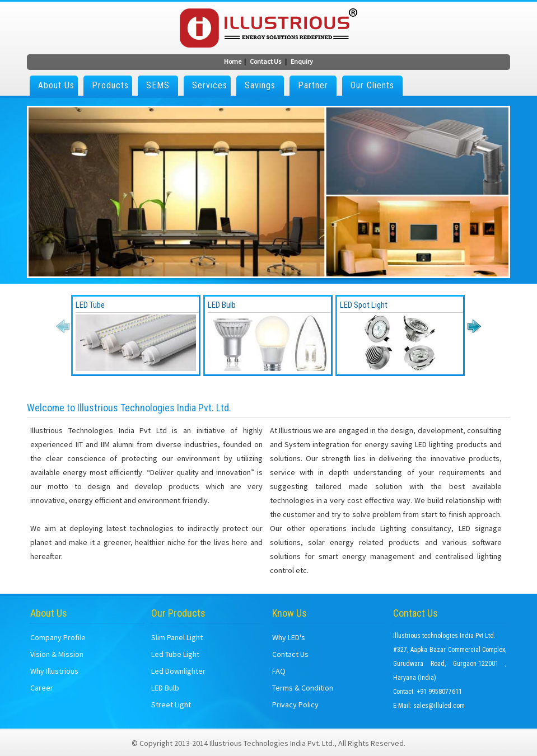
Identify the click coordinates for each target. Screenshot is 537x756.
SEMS (158, 85)
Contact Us (265, 61)
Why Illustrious (54, 671)
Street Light (171, 705)
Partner (313, 85)
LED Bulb (165, 688)
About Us (56, 85)
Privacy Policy (295, 705)
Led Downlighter (178, 671)
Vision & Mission (57, 654)
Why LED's (289, 637)
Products (110, 85)
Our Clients (372, 85)
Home (233, 61)
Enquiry (302, 61)
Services (210, 85)
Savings (260, 85)
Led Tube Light (175, 654)
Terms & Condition (303, 688)
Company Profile (58, 637)
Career (42, 688)
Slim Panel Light (177, 637)
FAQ (279, 671)
